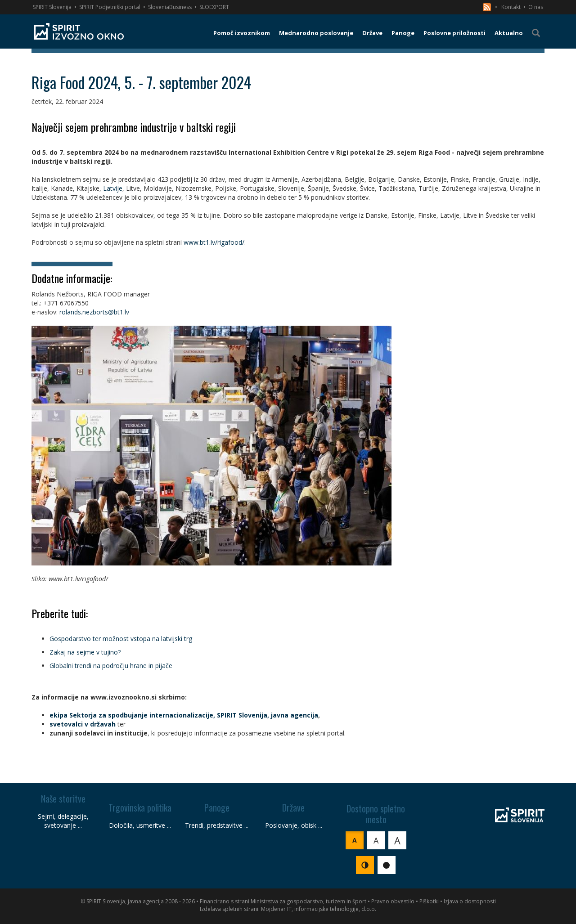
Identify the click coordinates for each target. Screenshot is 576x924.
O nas (536, 7)
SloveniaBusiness (170, 7)
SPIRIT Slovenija (52, 7)
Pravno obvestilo (393, 901)
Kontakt (511, 7)
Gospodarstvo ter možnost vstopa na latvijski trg (121, 639)
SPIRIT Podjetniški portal (110, 7)
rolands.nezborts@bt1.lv (94, 312)
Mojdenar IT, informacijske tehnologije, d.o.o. (319, 909)
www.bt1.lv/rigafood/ (214, 242)
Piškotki (429, 901)
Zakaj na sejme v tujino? (85, 652)
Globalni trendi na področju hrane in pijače (111, 666)
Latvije (113, 188)
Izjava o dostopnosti (470, 901)
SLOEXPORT (214, 7)
